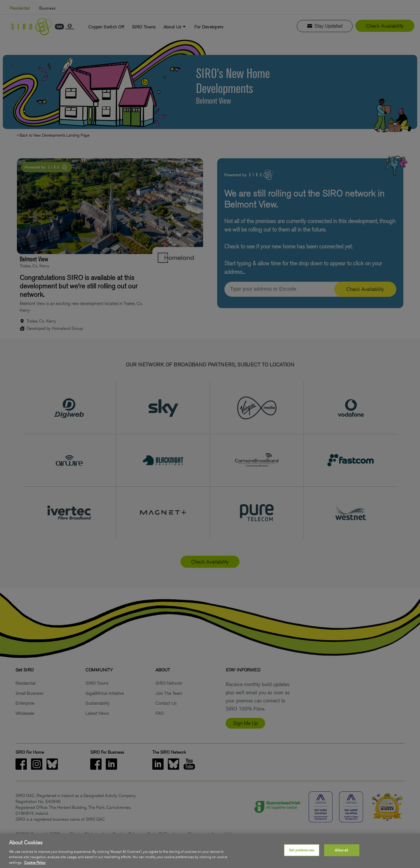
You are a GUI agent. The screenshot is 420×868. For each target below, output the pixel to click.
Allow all (341, 852)
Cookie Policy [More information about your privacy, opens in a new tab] (35, 865)
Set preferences (302, 852)
